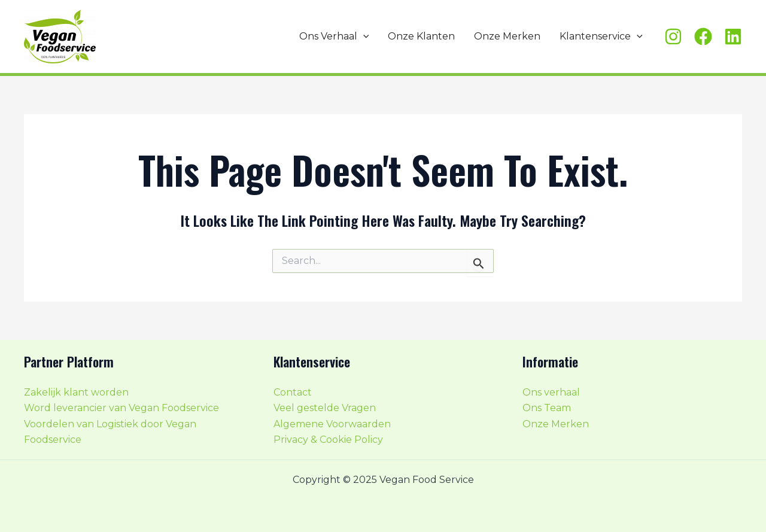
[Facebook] (703, 37)
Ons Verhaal (334, 37)
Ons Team (547, 408)
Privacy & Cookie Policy (328, 440)
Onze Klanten (421, 36)
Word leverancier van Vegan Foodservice (121, 408)
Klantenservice (601, 37)
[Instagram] (673, 37)
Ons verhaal (551, 392)
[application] (363, 37)
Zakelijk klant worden (76, 392)
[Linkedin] (733, 37)
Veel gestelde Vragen (325, 408)
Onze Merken (507, 36)
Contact (293, 392)
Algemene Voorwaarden (332, 424)
